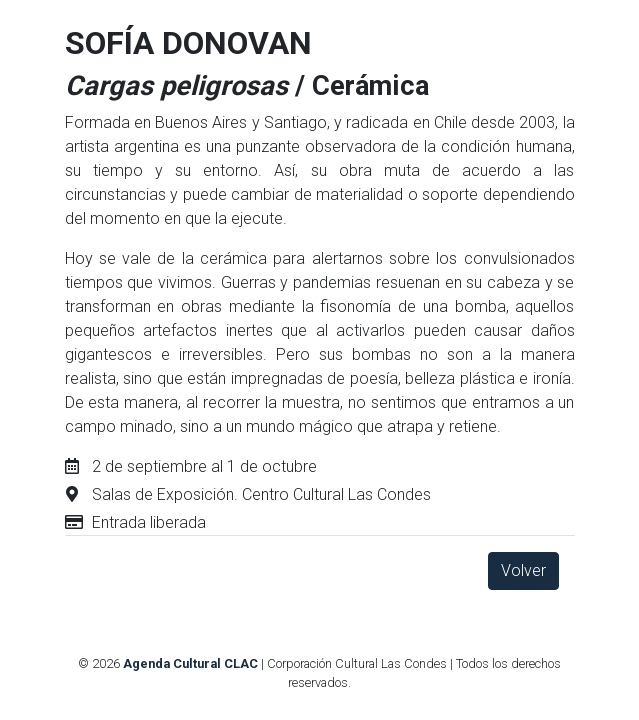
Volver (523, 570)
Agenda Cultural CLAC (190, 663)
